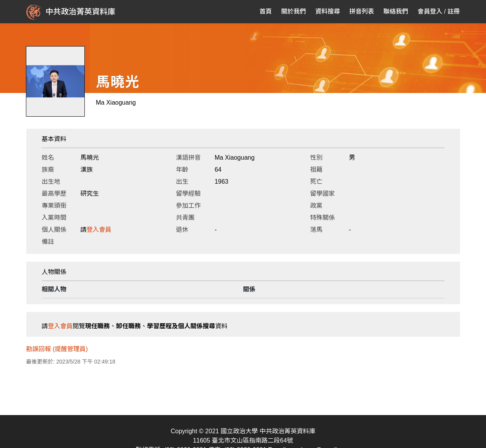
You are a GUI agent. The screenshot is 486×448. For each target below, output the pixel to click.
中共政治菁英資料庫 (71, 12)
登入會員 (99, 230)
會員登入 (430, 11)
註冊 (453, 11)
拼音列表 (362, 11)
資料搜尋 (328, 11)
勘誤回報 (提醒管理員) (57, 349)
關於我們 (294, 11)
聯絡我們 (396, 11)
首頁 (266, 11)
